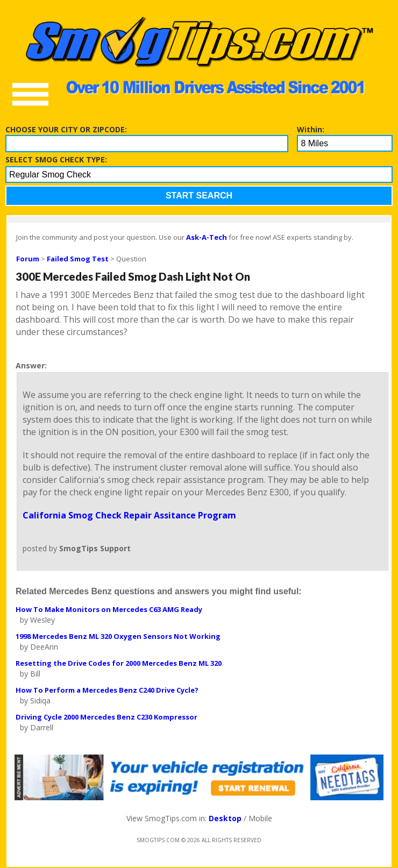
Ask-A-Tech (207, 237)
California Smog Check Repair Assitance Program (129, 515)
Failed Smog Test (78, 259)
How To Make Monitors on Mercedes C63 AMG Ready (109, 609)
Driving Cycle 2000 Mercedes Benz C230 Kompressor (106, 717)
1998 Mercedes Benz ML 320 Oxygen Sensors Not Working (118, 636)
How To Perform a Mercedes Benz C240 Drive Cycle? (107, 690)
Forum (28, 259)
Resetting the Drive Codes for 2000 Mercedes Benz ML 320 (119, 663)
